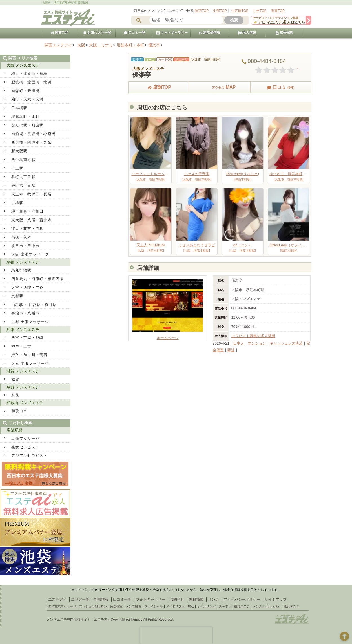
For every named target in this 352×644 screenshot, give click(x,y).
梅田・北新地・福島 (29, 74)
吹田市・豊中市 (25, 246)
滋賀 (15, 379)
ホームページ (168, 336)
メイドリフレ (175, 606)
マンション (257, 343)
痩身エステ (242, 606)
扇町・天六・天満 (27, 99)
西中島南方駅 (23, 160)
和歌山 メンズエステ (25, 403)
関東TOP (278, 11)
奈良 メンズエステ (23, 387)
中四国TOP (240, 11)
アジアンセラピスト (29, 456)
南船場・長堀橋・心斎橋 (33, 134)
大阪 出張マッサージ (30, 254)
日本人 (239, 343)
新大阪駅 (19, 151)
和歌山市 (19, 411)
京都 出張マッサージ (30, 322)
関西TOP (202, 11)
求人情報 (247, 33)
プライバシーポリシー (242, 599)
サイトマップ (276, 599)
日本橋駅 (19, 108)
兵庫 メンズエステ (23, 330)
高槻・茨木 (21, 237)
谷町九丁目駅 (23, 177)
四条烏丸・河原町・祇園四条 (37, 279)
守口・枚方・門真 (27, 228)
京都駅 (17, 296)
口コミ (281, 87)
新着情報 (101, 599)
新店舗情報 (209, 33)
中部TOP (220, 11)
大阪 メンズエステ (23, 65)
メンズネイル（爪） (267, 606)
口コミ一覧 (134, 33)
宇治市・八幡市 (25, 313)
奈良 (15, 395)
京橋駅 (17, 203)
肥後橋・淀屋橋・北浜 (31, 82)
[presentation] (176, 636)
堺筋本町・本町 (25, 117)
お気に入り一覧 (97, 33)
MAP (220, 87)
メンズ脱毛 (133, 606)
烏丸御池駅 (21, 270)
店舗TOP (159, 87)
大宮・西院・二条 (27, 288)
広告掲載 (284, 33)
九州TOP (260, 11)
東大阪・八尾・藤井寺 (31, 220)
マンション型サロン (93, 606)
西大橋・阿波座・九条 (31, 142)
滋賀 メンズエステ (23, 371)
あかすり (225, 606)
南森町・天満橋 (25, 91)
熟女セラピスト (25, 447)
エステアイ (57, 599)
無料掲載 (196, 599)
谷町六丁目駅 (23, 185)
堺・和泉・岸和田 (27, 211)
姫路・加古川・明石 (29, 355)
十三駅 (17, 168)
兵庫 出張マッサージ (30, 364)
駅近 (231, 350)
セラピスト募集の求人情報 (253, 336)
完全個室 (116, 606)
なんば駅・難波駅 (27, 125)
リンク (213, 599)
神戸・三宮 (21, 346)
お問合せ (177, 599)
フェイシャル (154, 606)
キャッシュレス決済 (286, 343)
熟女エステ (292, 606)
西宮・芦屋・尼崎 (27, 338)
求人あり (181, 59)
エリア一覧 (80, 599)
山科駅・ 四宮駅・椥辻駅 (34, 305)
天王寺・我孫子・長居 (31, 194)
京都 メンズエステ (23, 262)
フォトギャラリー (172, 33)
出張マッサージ (25, 438)
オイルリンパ (206, 606)
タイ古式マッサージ (62, 606)
